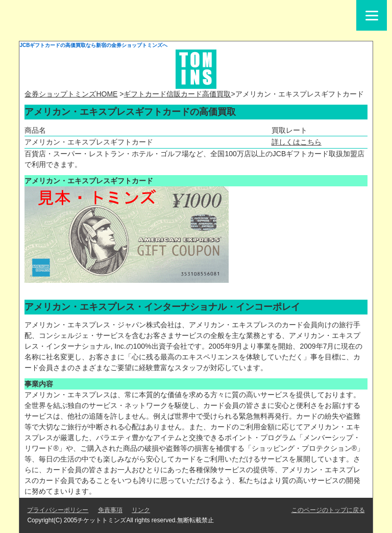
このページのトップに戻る (328, 510)
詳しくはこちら (297, 142)
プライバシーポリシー (58, 510)
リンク (141, 510)
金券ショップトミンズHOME (71, 94)
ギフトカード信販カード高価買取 (177, 94)
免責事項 (110, 510)
